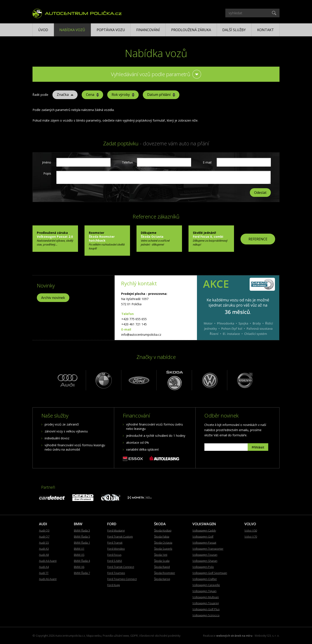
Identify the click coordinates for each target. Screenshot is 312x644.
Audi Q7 (44, 536)
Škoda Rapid (162, 567)
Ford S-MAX (115, 561)
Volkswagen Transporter (208, 549)
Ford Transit (115, 543)
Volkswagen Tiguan (204, 591)
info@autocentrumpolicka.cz (141, 335)
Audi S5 (44, 543)
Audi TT (44, 573)
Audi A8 (44, 555)
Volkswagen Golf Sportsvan (210, 573)
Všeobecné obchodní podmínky (160, 636)
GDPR (134, 636)
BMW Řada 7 (82, 573)
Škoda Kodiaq (163, 530)
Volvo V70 (251, 536)
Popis (47, 173)
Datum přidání (161, 95)
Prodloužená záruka (191, 30)
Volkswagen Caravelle (206, 585)
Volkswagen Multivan (206, 597)
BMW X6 (79, 567)
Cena (92, 95)
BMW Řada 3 (82, 530)
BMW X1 (79, 549)
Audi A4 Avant (48, 561)
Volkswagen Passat (204, 543)
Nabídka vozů (72, 30)
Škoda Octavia (163, 543)
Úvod (43, 30)
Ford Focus (114, 555)
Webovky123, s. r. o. (267, 636)
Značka (65, 95)
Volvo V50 (251, 530)
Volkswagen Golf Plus (206, 609)
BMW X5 (79, 555)
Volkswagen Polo (203, 567)
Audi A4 (44, 567)
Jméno (47, 162)
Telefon (127, 162)
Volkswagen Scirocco (206, 615)
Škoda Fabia (162, 536)
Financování (148, 30)
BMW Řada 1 (82, 543)
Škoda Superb (163, 549)
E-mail (207, 162)
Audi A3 (44, 549)
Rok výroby (123, 95)
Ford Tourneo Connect (122, 579)
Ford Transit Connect (121, 567)
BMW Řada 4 (82, 561)
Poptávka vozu (111, 30)
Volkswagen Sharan (205, 561)
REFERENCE (258, 239)
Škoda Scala (162, 561)
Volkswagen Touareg (206, 603)
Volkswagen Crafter (205, 579)
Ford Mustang (116, 530)
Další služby (234, 30)
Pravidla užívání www (116, 636)
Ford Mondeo (116, 549)
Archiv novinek (53, 298)
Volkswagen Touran (205, 555)
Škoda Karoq (162, 579)
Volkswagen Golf (203, 536)
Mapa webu (94, 636)
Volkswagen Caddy (204, 530)
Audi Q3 (44, 530)
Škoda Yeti (161, 555)
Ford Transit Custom (120, 536)
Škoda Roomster (165, 573)
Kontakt (266, 30)
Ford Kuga (114, 585)
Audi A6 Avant (48, 579)
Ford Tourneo (116, 573)
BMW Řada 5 (82, 536)
